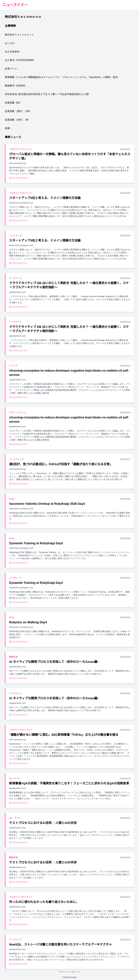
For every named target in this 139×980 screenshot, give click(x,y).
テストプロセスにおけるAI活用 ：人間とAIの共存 (43, 823)
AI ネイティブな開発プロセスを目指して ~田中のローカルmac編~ (54, 662)
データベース (15, 278)
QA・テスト (15, 778)
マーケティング (16, 459)
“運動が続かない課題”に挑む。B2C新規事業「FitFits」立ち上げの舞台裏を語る (64, 735)
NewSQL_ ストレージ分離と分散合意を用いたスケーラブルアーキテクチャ (60, 944)
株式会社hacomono (18, 178)
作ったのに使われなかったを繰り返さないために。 (44, 902)
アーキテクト (15, 322)
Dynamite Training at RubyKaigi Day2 (36, 583)
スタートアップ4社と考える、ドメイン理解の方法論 (45, 198)
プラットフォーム (18, 412)
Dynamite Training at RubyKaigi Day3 (36, 543)
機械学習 (13, 657)
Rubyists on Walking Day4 (28, 622)
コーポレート (15, 578)
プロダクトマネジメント (21, 149)
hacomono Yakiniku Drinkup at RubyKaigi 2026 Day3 (47, 504)
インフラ (13, 366)
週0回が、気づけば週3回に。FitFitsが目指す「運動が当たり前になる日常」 (61, 464)
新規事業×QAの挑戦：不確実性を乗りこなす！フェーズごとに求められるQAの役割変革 (69, 783)
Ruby (12, 499)
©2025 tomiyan (69, 977)
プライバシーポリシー (69, 972)
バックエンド (15, 236)
